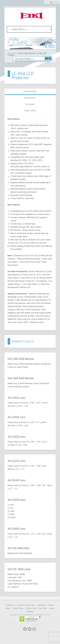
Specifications (30, 98)
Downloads (30, 104)
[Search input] (29, 58)
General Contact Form (26, 605)
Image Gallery (30, 111)
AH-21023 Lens (16, 398)
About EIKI (42, 605)
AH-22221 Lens (16, 461)
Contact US (10, 605)
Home (21, 53)
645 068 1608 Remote (21, 359)
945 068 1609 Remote (21, 378)
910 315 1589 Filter (19, 548)
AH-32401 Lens (16, 480)
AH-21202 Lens (16, 437)
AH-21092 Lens (16, 417)
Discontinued (30, 53)
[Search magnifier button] (50, 58)
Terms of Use (31, 608)
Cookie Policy (18, 608)
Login (56, 2)
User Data (43, 608)
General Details (30, 92)
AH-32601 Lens (16, 529)
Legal (51, 608)
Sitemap (30, 611)
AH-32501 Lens (16, 500)
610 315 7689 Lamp (19, 569)
